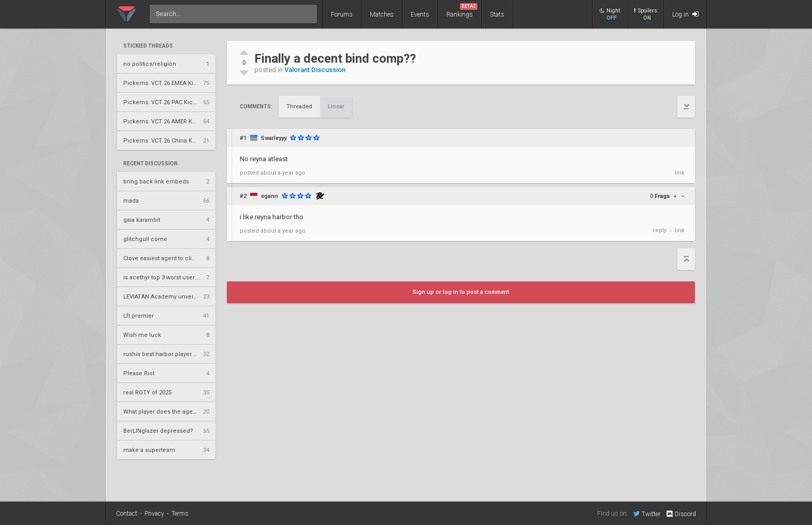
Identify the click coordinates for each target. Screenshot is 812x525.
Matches (382, 15)
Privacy (154, 514)
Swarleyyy (274, 138)
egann (270, 196)
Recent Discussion (150, 164)
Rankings (462, 11)
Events (420, 15)
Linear (336, 107)
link (680, 173)
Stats (497, 15)
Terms (180, 514)
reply (660, 230)
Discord (681, 514)
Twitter (647, 514)
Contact (127, 514)
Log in (685, 14)
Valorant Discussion (315, 70)
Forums (342, 15)
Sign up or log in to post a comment (461, 292)
